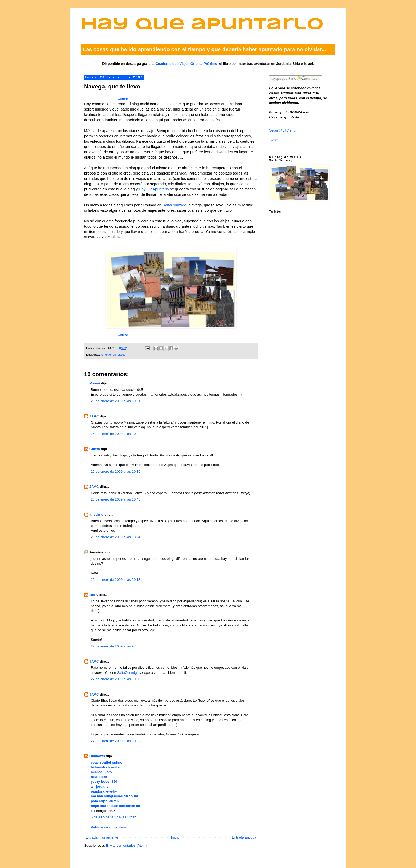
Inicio (175, 837)
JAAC (94, 416)
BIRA (94, 595)
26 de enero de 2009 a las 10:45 (116, 499)
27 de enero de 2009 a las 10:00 (116, 679)
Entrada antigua (244, 837)
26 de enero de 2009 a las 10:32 (116, 434)
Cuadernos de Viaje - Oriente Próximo (186, 64)
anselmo (96, 515)
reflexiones (108, 355)
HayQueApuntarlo (154, 189)
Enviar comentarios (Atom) (126, 846)
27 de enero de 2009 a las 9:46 (115, 646)
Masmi (95, 383)
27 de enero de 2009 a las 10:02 (116, 741)
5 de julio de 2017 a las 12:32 (113, 817)
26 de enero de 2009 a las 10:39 (116, 471)
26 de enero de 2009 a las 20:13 (116, 580)
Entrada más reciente (102, 837)
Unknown (97, 756)
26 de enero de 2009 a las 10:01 (116, 401)
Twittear (122, 99)
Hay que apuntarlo (202, 25)
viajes (122, 355)
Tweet (274, 140)
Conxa (95, 449)
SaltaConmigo (175, 205)
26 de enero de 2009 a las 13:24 (116, 537)
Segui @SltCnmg (282, 130)
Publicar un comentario (108, 827)
